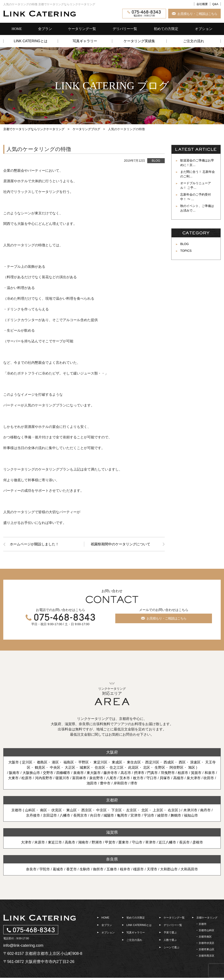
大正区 (70, 767)
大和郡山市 (169, 869)
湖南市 (83, 842)
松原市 (27, 778)
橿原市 (138, 869)
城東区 (85, 767)
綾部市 (163, 815)
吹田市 (209, 778)
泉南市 (79, 773)
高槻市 (178, 778)
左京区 (131, 810)
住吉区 (100, 767)
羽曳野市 (168, 773)
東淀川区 (100, 762)
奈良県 (112, 859)
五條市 (112, 869)
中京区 (101, 810)
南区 (44, 810)
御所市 (98, 869)
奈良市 (31, 869)
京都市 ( (18, 810)
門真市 (152, 773)
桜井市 (125, 869)
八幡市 (65, 815)
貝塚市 (165, 778)
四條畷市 (63, 773)
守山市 (137, 842)
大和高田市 (189, 869)
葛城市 (58, 869)
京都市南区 (205, 937)
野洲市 (97, 842)
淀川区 (27, 762)
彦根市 (198, 842)
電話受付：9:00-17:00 (144, 14)
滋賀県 (112, 832)
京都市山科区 (206, 930)
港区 (55, 762)
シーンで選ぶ (171, 947)
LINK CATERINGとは (31, 41)
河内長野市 (44, 778)
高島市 (70, 842)
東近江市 (55, 842)
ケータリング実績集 (139, 41)
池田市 (92, 783)
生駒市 (85, 869)
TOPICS (186, 251)
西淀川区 (152, 762)
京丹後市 (33, 815)
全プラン (45, 29)
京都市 (203, 924)
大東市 (13, 778)
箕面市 (196, 773)
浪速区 (195, 762)
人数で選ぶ (170, 940)
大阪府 (112, 752)
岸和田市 (121, 783)
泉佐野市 (96, 778)
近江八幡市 (167, 842)
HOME (17, 29)
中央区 (55, 767)
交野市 (48, 773)
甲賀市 (110, 842)
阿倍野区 (177, 767)
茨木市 (125, 778)
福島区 (69, 762)
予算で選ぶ (170, 933)
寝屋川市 (62, 778)
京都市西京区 (206, 956)
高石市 (126, 773)
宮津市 (136, 815)
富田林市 (79, 778)
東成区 (117, 762)
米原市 (40, 842)
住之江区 (117, 767)
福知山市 (191, 815)
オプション (204, 29)
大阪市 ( (15, 762)
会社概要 (202, 4)
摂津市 (139, 773)
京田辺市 (50, 815)
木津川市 (190, 810)
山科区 (30, 810)
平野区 (84, 762)
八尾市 (111, 778)
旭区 (192, 767)
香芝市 (72, 869)
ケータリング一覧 (82, 29)
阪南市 (14, 773)
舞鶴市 (176, 815)
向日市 (95, 815)
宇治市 (149, 815)
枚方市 (138, 778)
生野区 (160, 767)
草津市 (150, 842)
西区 (182, 762)
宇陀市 (45, 869)
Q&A (215, 4)
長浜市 (184, 842)
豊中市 (105, 783)
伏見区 (57, 810)
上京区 (158, 810)
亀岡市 (122, 815)
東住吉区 (134, 762)
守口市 (152, 778)
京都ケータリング (207, 918)
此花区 (133, 767)
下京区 (117, 810)
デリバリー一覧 (125, 29)
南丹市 (205, 810)
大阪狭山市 (31, 773)
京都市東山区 (206, 949)
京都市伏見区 (206, 943)
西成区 (169, 762)
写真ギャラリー (85, 41)
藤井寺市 (110, 773)
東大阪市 (94, 773)
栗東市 (124, 842)
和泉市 (210, 773)
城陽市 (109, 815)
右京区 (173, 810)
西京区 (87, 810)
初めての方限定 (166, 29)
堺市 (134, 783)
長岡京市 (80, 815)
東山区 (72, 810)
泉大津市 (194, 778)
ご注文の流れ (194, 41)
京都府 (112, 800)
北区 (147, 767)
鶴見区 (40, 767)
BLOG (156, 161)
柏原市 (183, 773)
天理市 (152, 869)
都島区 (42, 762)
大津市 (26, 842)
